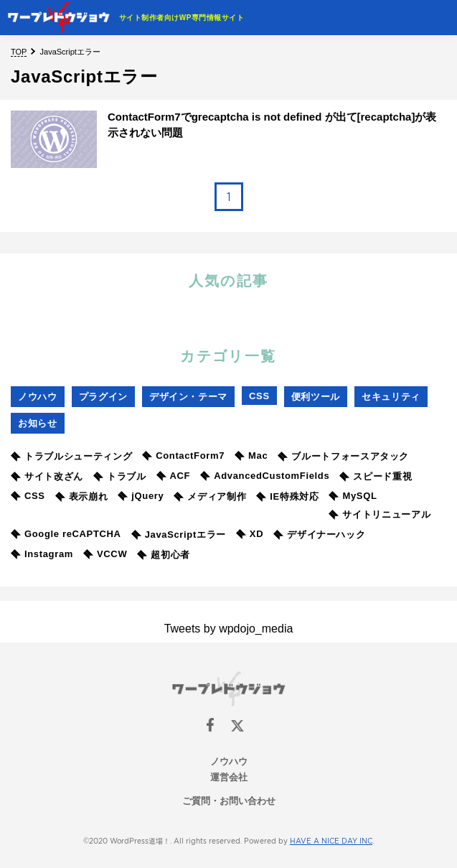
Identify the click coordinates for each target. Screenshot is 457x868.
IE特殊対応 (287, 496)
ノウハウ (38, 397)
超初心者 (164, 555)
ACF (174, 476)
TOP (19, 52)
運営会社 (229, 777)
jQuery (141, 496)
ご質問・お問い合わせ (229, 801)
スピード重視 (376, 476)
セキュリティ (391, 397)
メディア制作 (210, 496)
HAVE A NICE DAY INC (331, 841)
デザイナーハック (319, 535)
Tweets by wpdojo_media (229, 629)
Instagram (42, 554)
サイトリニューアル (380, 514)
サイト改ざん (47, 476)
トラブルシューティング (71, 456)
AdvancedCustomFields (265, 476)
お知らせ (38, 423)
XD (250, 534)
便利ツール (316, 397)
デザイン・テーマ (188, 397)
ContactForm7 (183, 456)
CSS (259, 396)
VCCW (105, 554)
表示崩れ (82, 496)
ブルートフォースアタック (343, 456)
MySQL (353, 496)
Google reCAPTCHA (66, 534)
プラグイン (103, 397)
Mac (251, 456)
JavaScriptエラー (179, 535)
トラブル (120, 476)
